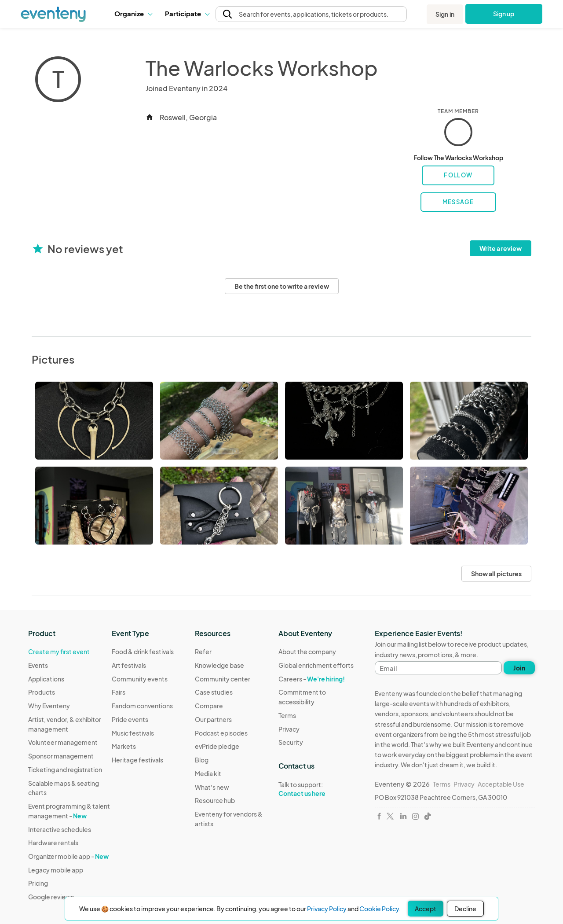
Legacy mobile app (56, 870)
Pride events (130, 719)
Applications (46, 679)
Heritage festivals (137, 760)
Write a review (501, 248)
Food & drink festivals (143, 652)
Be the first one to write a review (282, 286)
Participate (187, 13)
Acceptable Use (501, 784)
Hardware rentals (53, 843)
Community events (140, 679)
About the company (307, 652)
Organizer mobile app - (68, 856)
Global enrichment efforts (316, 665)
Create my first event (59, 652)
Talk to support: (320, 789)
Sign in (445, 14)
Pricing (38, 883)
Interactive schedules (60, 829)
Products (42, 692)
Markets (124, 746)
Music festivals (133, 733)
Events (38, 665)
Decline (465, 909)
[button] (133, 14)
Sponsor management (61, 756)
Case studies (214, 692)
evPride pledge (217, 746)
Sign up (504, 14)
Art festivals (129, 665)
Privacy (289, 729)
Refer (203, 652)
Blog (202, 760)
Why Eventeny (49, 706)
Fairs (119, 692)
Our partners (213, 719)
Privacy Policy (327, 909)
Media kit (208, 773)
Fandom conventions (142, 706)
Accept (426, 909)
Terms (287, 715)
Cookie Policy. (380, 909)
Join (519, 668)
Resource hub (215, 800)
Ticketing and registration (65, 769)
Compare (209, 706)
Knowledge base (219, 665)
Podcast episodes (221, 733)
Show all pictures (496, 574)
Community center (223, 679)
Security (291, 742)
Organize (133, 13)
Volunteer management (63, 742)
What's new (212, 787)
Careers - (312, 679)
